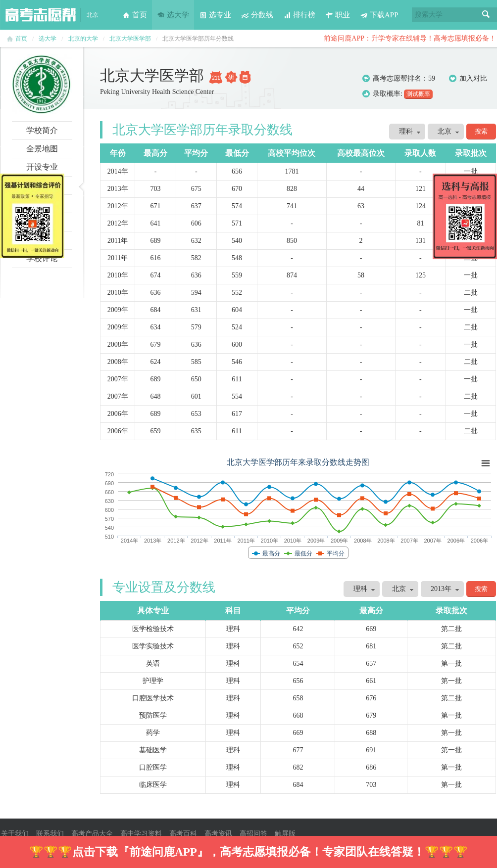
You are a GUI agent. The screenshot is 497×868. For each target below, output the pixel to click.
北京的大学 (83, 39)
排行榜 (299, 15)
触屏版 (285, 834)
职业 (338, 15)
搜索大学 (429, 15)
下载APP (379, 15)
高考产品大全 (92, 834)
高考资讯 (218, 834)
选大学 (173, 15)
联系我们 (50, 834)
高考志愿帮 (41, 15)
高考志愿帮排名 (397, 78)
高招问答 (253, 834)
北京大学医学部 (130, 39)
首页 (135, 15)
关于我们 (15, 834)
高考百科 (183, 834)
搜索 (486, 15)
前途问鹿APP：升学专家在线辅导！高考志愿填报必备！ (410, 38)
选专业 (215, 15)
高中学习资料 (141, 834)
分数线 (257, 15)
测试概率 (418, 94)
